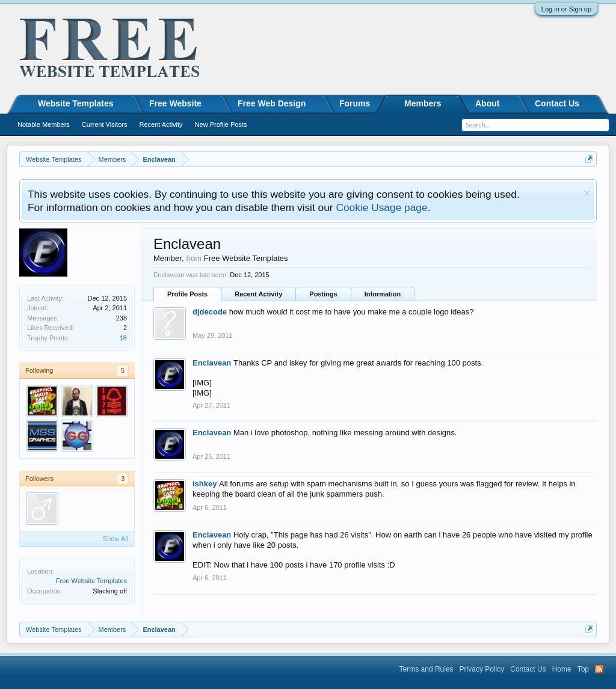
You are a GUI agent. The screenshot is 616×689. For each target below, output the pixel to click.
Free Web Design (272, 103)
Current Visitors (105, 124)
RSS (599, 669)
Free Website (175, 103)
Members (423, 103)
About (487, 103)
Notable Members (44, 124)
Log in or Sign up (566, 9)
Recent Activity (258, 294)
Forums (355, 103)
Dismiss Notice (587, 193)
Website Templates (76, 103)
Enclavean (212, 363)
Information (383, 294)
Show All (115, 539)
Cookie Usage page (381, 207)
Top (583, 669)
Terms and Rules (427, 669)
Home (562, 669)
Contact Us (557, 103)
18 (123, 338)
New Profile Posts (221, 124)
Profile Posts (187, 294)
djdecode (210, 312)
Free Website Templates (91, 581)
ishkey (205, 484)
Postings (323, 294)
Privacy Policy (482, 669)
